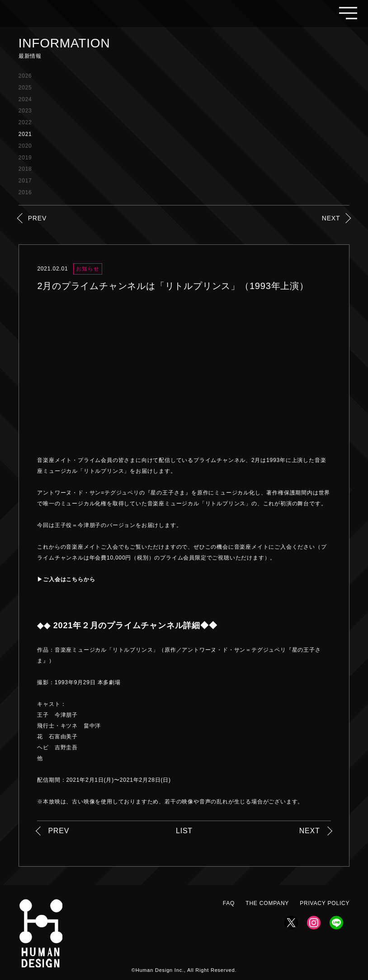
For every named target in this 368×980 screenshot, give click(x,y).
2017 (25, 181)
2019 (25, 158)
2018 (25, 169)
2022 (25, 122)
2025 (25, 88)
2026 (25, 76)
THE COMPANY (267, 903)
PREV (37, 218)
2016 (25, 192)
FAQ (229, 903)
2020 (25, 146)
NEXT (331, 218)
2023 (25, 111)
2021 (25, 134)
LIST (184, 831)
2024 (25, 99)
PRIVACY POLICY (325, 903)
